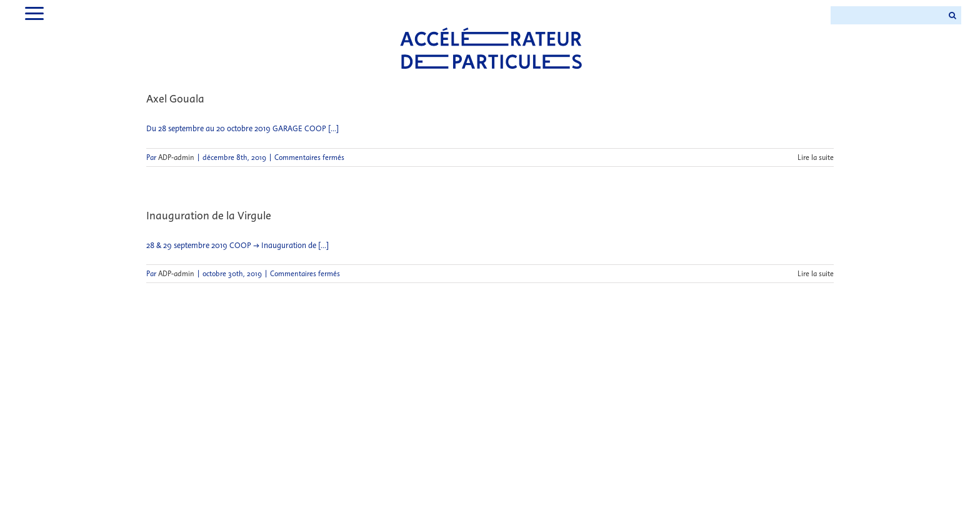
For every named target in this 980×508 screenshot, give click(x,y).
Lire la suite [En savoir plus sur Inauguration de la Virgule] (816, 274)
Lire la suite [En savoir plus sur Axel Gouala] (816, 157)
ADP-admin (176, 157)
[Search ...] (887, 15)
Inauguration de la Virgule (209, 216)
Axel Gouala (175, 99)
